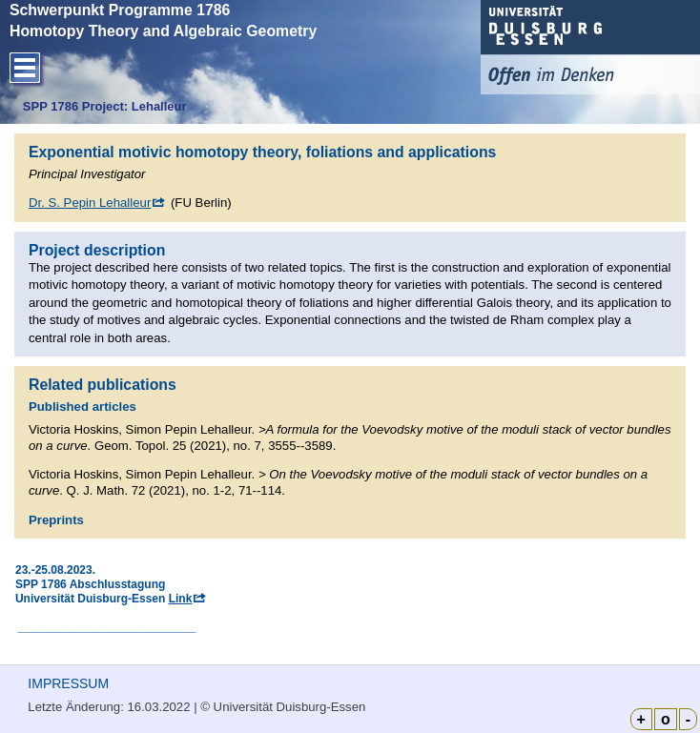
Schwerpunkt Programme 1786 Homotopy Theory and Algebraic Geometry (163, 20)
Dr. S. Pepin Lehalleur (90, 203)
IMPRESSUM (68, 683)
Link (181, 599)
